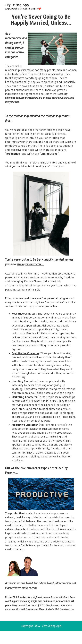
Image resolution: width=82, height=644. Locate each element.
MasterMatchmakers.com (61, 609)
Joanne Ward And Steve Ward (35, 583)
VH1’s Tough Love (49, 605)
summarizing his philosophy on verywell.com (36, 285)
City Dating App (17, 5)
